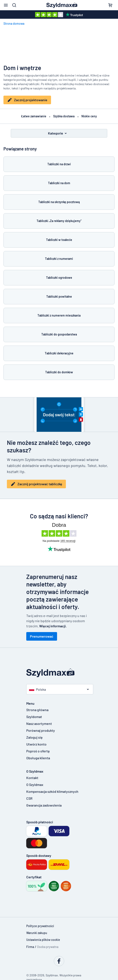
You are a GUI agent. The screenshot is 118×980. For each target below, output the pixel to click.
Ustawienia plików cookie (43, 939)
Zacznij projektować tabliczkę (36, 483)
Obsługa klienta (38, 757)
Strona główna (37, 709)
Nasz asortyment (39, 722)
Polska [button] (37, 688)
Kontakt (32, 777)
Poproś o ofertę (38, 750)
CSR (29, 797)
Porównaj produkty (41, 729)
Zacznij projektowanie (27, 100)
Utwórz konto (36, 743)
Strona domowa (14, 24)
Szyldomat (34, 716)
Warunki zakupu (37, 932)
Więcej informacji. (53, 625)
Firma (30, 946)
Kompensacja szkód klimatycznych (52, 790)
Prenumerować (42, 635)
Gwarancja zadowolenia (44, 804)
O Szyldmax (35, 783)
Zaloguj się (34, 736)
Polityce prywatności (40, 925)
